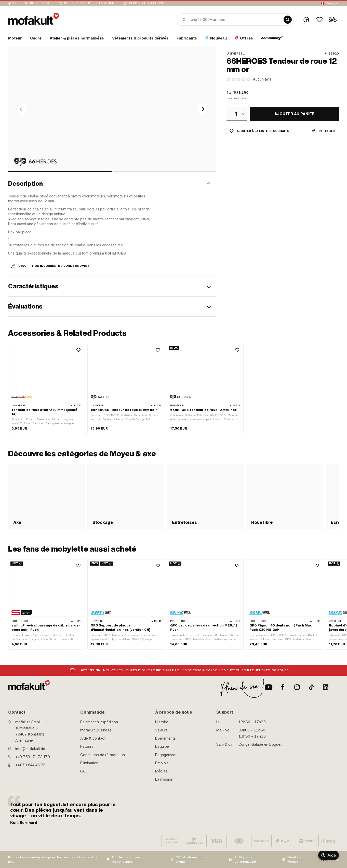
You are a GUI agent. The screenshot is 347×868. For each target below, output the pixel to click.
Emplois (162, 763)
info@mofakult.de (30, 749)
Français (333, 3)
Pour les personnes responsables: (126, 859)
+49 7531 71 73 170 (33, 757)
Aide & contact (93, 738)
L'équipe (162, 746)
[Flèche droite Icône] (202, 109)
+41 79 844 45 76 (30, 765)
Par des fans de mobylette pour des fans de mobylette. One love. (53, 859)
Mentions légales (294, 859)
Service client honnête (148, 3)
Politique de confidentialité (245, 859)
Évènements (165, 738)
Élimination (89, 763)
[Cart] (333, 20)
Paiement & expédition (99, 722)
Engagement (166, 755)
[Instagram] (297, 687)
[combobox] (237, 114)
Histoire (162, 722)
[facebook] (283, 687)
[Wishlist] (319, 20)
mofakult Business (96, 730)
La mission (164, 779)
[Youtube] (269, 687)
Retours (87, 746)
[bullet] (60, 172)
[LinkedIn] (326, 687)
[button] (112, 184)
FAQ (84, 771)
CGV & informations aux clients (193, 859)
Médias (161, 771)
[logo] (34, 19)
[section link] (15, 39)
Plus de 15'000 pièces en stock (89, 3)
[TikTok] (311, 687)
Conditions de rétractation (103, 755)
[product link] (46, 389)
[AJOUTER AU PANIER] (294, 114)
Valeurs (161, 730)
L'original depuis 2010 (31, 3)
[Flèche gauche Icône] (22, 109)
